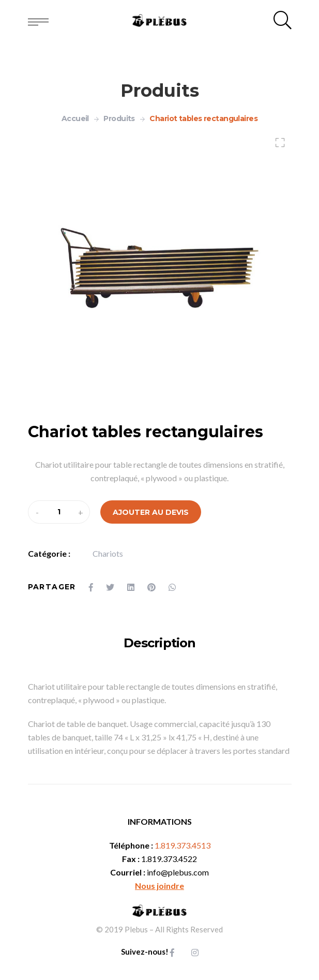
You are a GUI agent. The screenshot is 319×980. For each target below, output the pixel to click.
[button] (277, 144)
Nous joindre (159, 886)
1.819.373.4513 (183, 845)
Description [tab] (159, 643)
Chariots (108, 553)
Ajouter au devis (151, 512)
